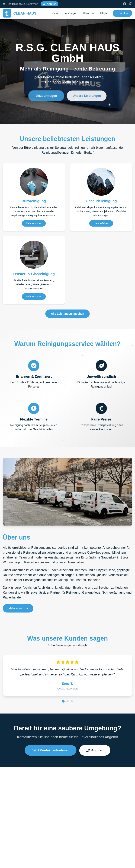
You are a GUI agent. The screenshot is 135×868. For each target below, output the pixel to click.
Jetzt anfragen (46, 98)
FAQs (104, 13)
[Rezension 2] (67, 701)
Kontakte (122, 13)
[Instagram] (131, 4)
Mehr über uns (18, 608)
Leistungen (70, 13)
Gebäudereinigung (101, 201)
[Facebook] (125, 4)
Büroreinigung (34, 201)
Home (54, 13)
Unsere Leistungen (87, 98)
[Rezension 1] (63, 701)
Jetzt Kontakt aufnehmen (50, 750)
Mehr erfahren (34, 223)
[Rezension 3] (72, 701)
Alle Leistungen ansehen (67, 314)
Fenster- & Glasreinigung (34, 274)
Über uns (89, 13)
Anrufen (95, 750)
